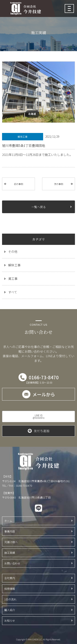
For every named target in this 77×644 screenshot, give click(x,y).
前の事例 (18, 184)
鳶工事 (13, 279)
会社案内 (10, 578)
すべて (13, 292)
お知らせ (10, 621)
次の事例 (59, 184)
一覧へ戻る (39, 207)
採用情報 (10, 589)
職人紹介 (10, 610)
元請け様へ (11, 542)
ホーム (8, 521)
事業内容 (10, 531)
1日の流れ (10, 599)
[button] (72, 92)
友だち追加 (42, 431)
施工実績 (10, 553)
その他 (13, 252)
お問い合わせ (12, 563)
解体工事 (14, 265)
